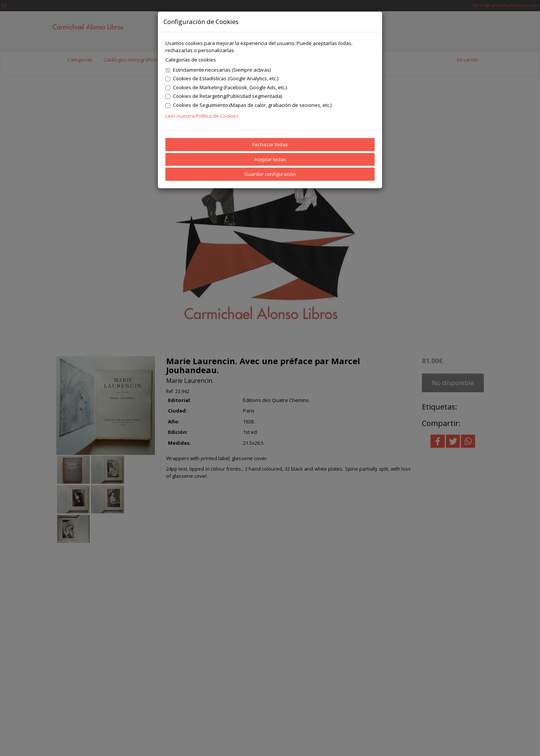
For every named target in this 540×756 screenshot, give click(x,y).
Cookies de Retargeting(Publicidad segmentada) (224, 96)
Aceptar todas (270, 159)
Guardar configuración (270, 174)
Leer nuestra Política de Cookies (202, 116)
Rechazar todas (270, 144)
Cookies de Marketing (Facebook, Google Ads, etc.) (226, 87)
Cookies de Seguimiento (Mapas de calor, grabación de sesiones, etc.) (248, 105)
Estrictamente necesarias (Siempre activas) (218, 70)
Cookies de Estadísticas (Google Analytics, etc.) (222, 78)
